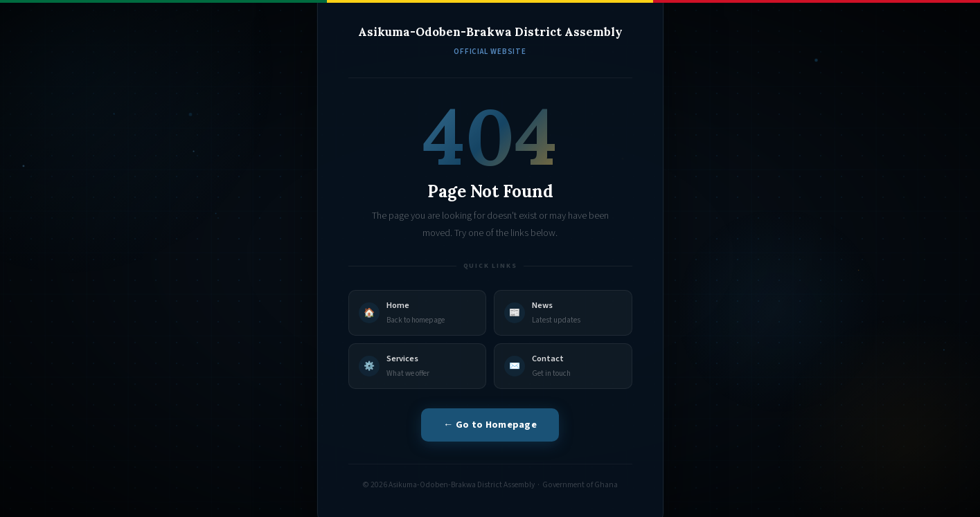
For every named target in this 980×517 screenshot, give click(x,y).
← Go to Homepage (490, 425)
